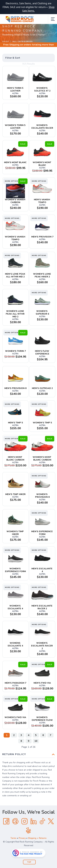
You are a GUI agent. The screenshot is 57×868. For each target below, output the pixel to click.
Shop (6, 41)
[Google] (15, 821)
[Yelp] (29, 831)
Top (29, 862)
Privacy (22, 838)
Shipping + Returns (37, 838)
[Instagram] (24, 821)
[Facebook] (6, 821)
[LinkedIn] (34, 821)
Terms (13, 838)
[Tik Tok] (42, 821)
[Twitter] (51, 821)
